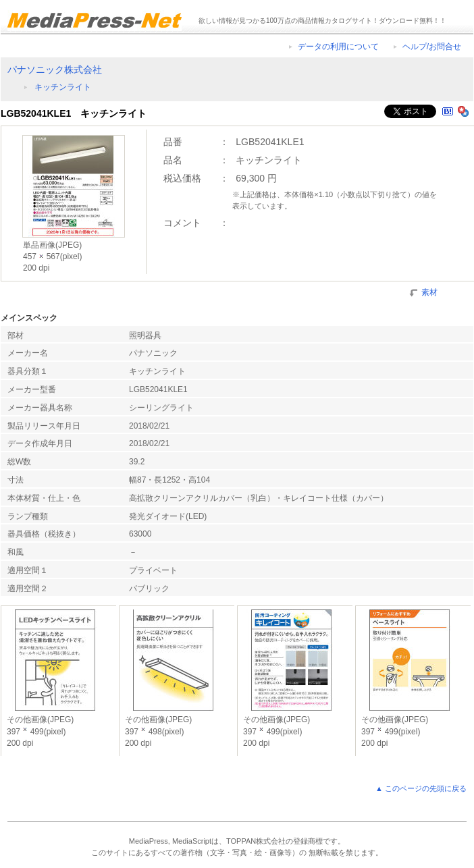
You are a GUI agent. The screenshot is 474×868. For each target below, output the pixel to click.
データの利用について (338, 47)
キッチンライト (63, 87)
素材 (429, 292)
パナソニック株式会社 (55, 70)
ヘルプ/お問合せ (432, 47)
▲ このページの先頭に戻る (421, 788)
